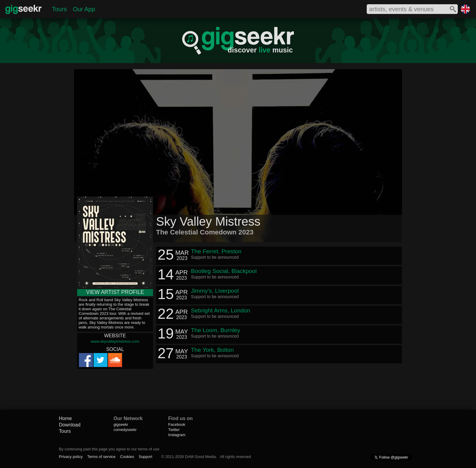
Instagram (177, 435)
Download (70, 425)
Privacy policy (71, 457)
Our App (84, 9)
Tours (59, 9)
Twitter (174, 430)
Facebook (177, 424)
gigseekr (121, 424)
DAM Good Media (200, 457)
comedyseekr (125, 430)
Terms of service (101, 457)
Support (146, 457)
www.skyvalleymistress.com (115, 341)
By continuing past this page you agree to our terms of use (109, 449)
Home (65, 418)
